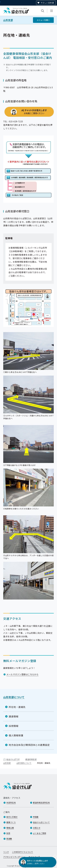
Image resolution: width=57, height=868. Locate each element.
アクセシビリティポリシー (14, 857)
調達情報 (14, 716)
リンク (6, 852)
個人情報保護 (16, 735)
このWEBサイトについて (23, 852)
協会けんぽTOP (13, 759)
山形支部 (8, 20)
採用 (8, 833)
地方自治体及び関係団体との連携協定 (29, 745)
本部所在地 (11, 803)
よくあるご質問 (40, 833)
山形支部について (14, 697)
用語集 (9, 839)
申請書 (36, 817)
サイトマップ (34, 857)
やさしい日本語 (47, 3)
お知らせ (37, 828)
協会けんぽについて (41, 822)
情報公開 (10, 828)
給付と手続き (12, 817)
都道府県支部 (31, 759)
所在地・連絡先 (17, 707)
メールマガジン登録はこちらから (22, 674)
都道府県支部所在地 (41, 803)
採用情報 (14, 726)
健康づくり (11, 822)
